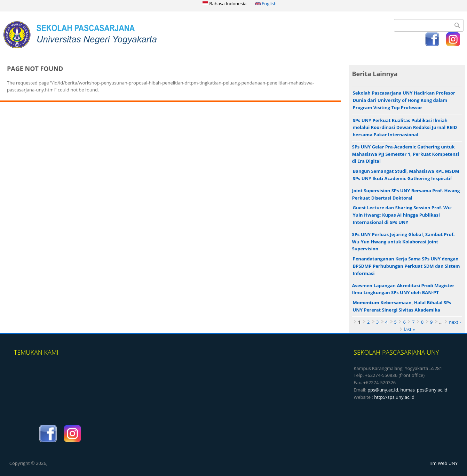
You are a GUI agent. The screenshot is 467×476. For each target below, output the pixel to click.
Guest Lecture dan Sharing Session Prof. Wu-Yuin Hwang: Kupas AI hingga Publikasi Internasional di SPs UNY (403, 215)
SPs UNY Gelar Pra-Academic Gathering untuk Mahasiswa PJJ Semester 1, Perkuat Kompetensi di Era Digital (406, 154)
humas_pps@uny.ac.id (424, 390)
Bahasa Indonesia (224, 3)
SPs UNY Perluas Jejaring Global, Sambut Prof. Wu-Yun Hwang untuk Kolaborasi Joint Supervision (403, 242)
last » (409, 329)
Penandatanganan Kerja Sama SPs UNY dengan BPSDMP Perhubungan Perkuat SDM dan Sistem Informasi (406, 266)
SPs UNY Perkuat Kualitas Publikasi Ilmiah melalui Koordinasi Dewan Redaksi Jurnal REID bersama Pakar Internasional (405, 128)
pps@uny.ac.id (383, 390)
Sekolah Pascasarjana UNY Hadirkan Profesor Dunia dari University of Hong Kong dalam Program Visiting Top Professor (404, 100)
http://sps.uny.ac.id (394, 397)
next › (455, 322)
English (266, 3)
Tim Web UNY (443, 463)
